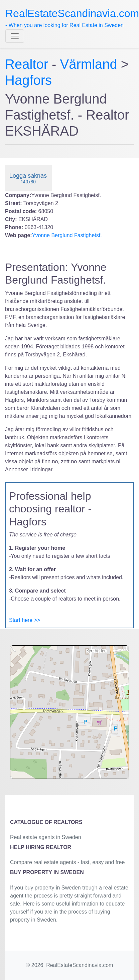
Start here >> (25, 620)
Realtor (28, 64)
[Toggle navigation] (15, 36)
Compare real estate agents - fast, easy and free (67, 862)
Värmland (89, 64)
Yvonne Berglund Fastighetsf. (67, 235)
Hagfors (28, 80)
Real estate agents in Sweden (46, 837)
